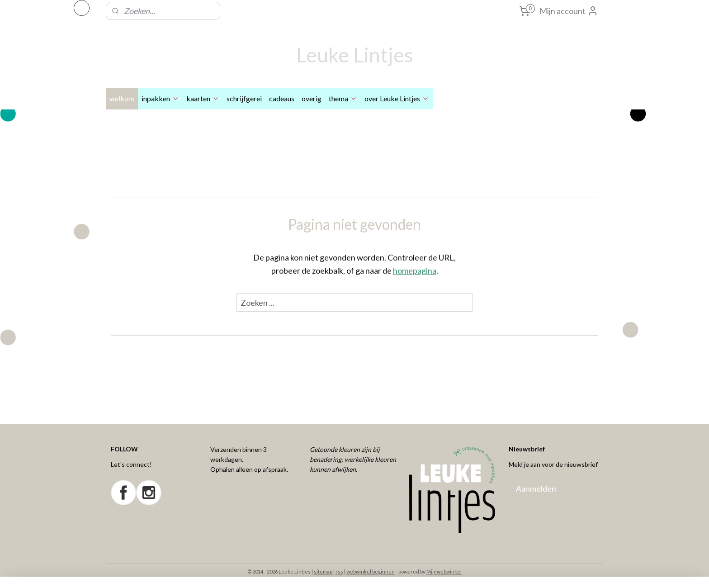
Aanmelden (536, 488)
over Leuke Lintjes (397, 98)
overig (312, 98)
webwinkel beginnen (371, 571)
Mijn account (569, 11)
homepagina (415, 270)
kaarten (203, 98)
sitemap (323, 571)
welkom (122, 98)
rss (339, 571)
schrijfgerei (244, 98)
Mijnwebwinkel (444, 571)
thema (343, 98)
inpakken (160, 98)
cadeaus (282, 98)
